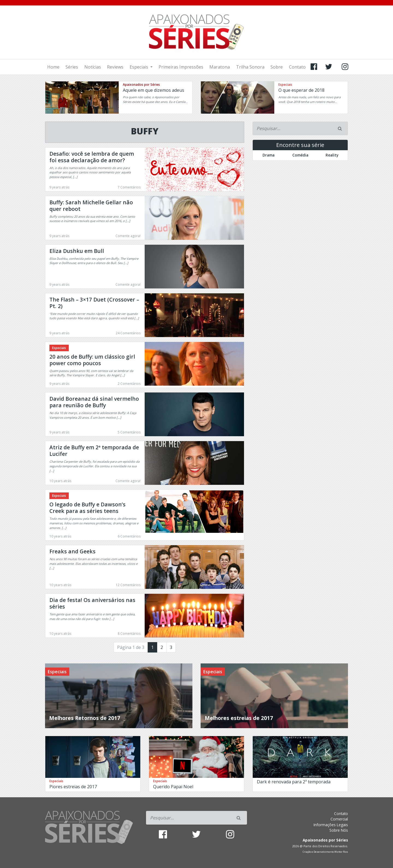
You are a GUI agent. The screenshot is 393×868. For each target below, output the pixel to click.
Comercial (339, 819)
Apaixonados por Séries (141, 85)
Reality (332, 155)
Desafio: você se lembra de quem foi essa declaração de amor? (92, 157)
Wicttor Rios (341, 852)
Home (53, 67)
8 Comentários (129, 634)
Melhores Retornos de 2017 (85, 718)
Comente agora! (128, 236)
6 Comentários (129, 536)
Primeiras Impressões (181, 67)
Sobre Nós (339, 830)
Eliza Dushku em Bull (77, 251)
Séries (72, 67)
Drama (269, 155)
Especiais (139, 67)
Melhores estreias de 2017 (239, 718)
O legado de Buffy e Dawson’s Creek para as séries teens (87, 508)
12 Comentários (128, 585)
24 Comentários (128, 333)
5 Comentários (129, 432)
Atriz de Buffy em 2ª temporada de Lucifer (94, 451)
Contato (297, 67)
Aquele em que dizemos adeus (154, 90)
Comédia (300, 155)
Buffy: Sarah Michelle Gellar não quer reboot (91, 206)
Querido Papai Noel (173, 787)
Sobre (277, 67)
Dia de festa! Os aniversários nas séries (92, 603)
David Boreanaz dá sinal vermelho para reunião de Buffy (94, 402)
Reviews (115, 67)
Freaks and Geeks (72, 551)
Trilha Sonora (250, 67)
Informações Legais (331, 825)
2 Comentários (129, 384)
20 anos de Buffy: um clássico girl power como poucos (92, 360)
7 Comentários (129, 187)
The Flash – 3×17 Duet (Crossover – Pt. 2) (94, 303)
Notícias (93, 67)
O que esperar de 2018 (301, 90)
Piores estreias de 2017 (73, 787)
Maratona (220, 67)
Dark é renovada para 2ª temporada (294, 782)
